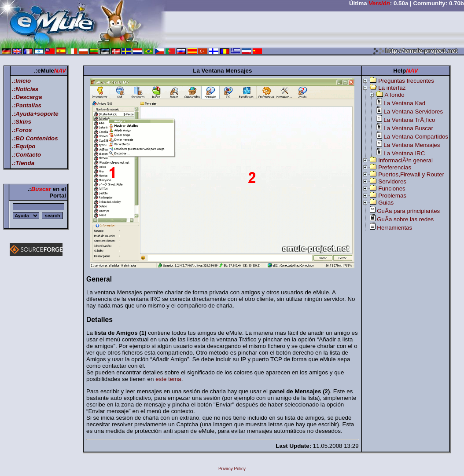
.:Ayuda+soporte (35, 114)
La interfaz (392, 88)
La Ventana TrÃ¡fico (409, 120)
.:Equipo (24, 146)
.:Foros (22, 130)
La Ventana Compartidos (416, 137)
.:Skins (22, 122)
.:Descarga (27, 97)
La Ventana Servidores (413, 112)
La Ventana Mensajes (412, 145)
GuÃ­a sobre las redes (405, 219)
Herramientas (394, 228)
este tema (168, 379)
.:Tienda (23, 163)
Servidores (392, 181)
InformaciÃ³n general (405, 160)
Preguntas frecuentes (406, 81)
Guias (386, 203)
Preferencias (395, 167)
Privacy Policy (232, 469)
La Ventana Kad (404, 103)
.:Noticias (25, 89)
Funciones (392, 189)
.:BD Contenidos (35, 138)
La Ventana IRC (404, 153)
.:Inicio (21, 81)
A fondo (395, 95)
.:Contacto (26, 155)
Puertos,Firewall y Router (411, 174)
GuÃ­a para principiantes (408, 211)
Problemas (392, 196)
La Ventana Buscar (408, 128)
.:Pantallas (27, 105)
